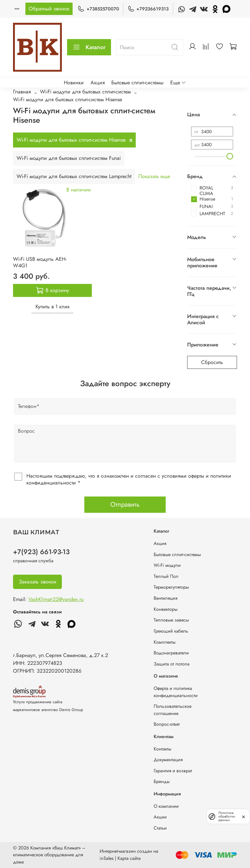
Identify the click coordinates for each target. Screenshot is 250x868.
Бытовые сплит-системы (137, 83)
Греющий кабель (171, 631)
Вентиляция (166, 598)
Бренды (162, 781)
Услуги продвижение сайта (38, 702)
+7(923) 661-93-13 (41, 552)
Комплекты (165, 642)
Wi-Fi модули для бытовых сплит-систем (85, 92)
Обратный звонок (49, 9)
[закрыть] (243, 816)
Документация (168, 760)
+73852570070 (98, 9)
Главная (22, 92)
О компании (166, 806)
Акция (98, 83)
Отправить (125, 504)
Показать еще (154, 176)
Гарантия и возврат (173, 771)
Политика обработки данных (227, 816)
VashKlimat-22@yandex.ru (56, 599)
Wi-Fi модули (167, 565)
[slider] (230, 156)
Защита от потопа (172, 664)
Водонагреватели (171, 653)
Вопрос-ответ (167, 724)
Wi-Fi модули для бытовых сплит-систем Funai (69, 158)
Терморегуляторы (171, 587)
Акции (160, 817)
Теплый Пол (166, 576)
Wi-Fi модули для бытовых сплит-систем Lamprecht (74, 176)
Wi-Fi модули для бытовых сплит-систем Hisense (71, 140)
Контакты (162, 749)
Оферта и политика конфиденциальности (176, 692)
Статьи (160, 828)
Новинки (74, 83)
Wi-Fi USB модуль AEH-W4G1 (40, 262)
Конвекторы (166, 609)
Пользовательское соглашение (173, 710)
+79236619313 (148, 9)
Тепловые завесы (171, 620)
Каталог (89, 47)
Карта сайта (129, 858)
